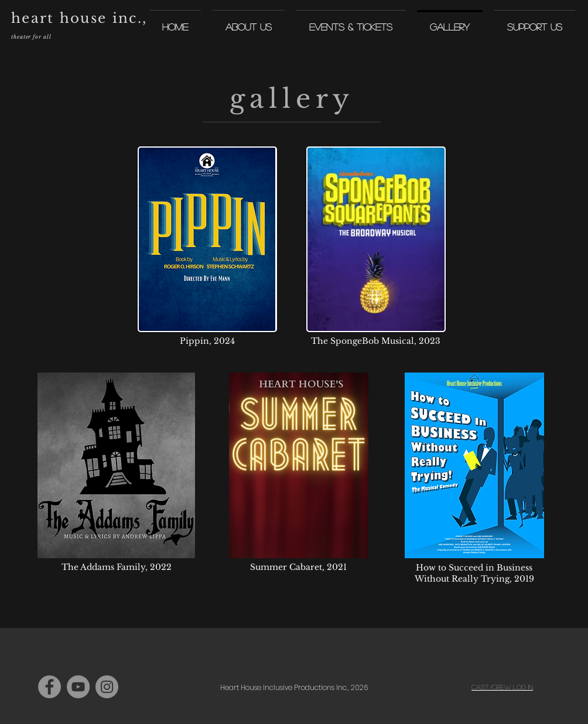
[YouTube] (78, 687)
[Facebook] (49, 687)
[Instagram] (107, 687)
